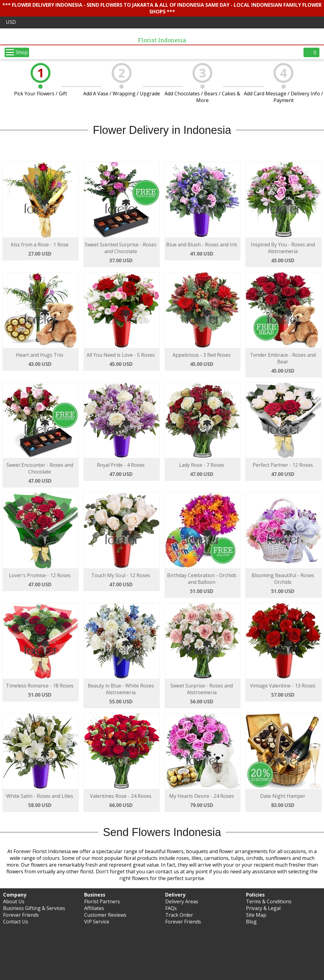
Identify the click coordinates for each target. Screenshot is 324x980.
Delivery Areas (182, 901)
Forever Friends (21, 915)
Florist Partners (102, 901)
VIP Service (97, 922)
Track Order (179, 915)
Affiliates (94, 908)
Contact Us (16, 922)
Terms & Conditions (269, 901)
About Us (14, 901)
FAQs (171, 908)
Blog (251, 922)
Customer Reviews (105, 915)
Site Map (256, 915)
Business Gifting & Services (34, 908)
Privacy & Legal (263, 908)
